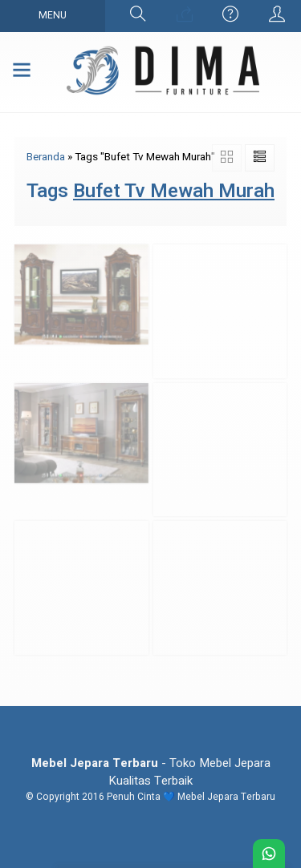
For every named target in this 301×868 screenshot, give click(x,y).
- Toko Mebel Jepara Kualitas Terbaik (151, 772)
